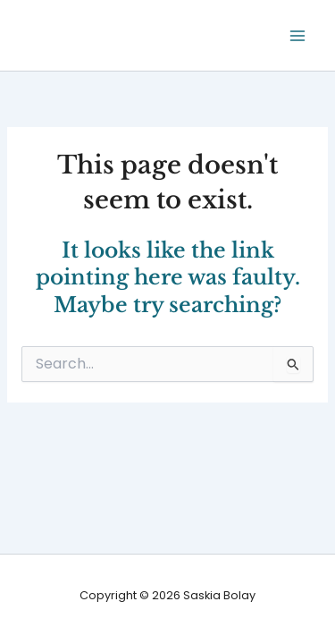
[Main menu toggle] (298, 35)
